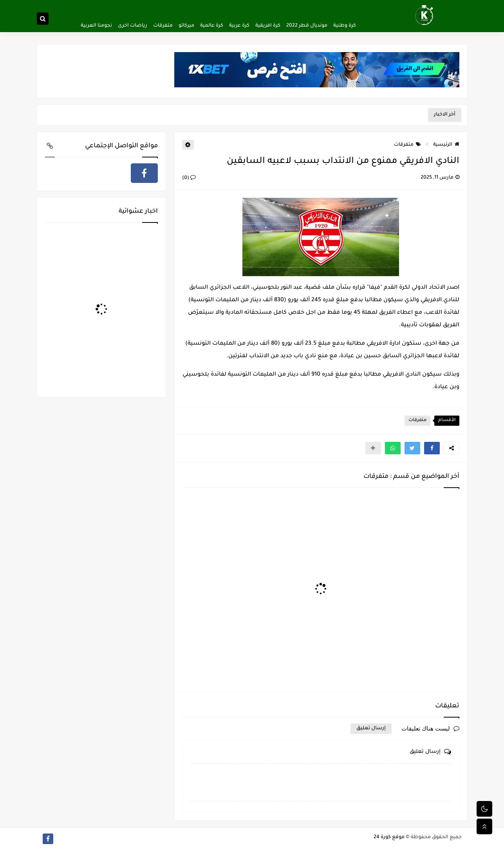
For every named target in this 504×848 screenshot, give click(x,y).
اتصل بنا (235, 6)
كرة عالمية (212, 26)
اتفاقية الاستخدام (265, 6)
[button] (432, 448)
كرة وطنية (345, 26)
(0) (189, 178)
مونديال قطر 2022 (307, 26)
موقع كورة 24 (389, 837)
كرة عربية (239, 26)
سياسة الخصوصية (305, 6)
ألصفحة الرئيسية (344, 6)
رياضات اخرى (133, 26)
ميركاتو (186, 26)
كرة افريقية (268, 26)
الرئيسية (446, 145)
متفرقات (163, 26)
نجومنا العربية (96, 26)
